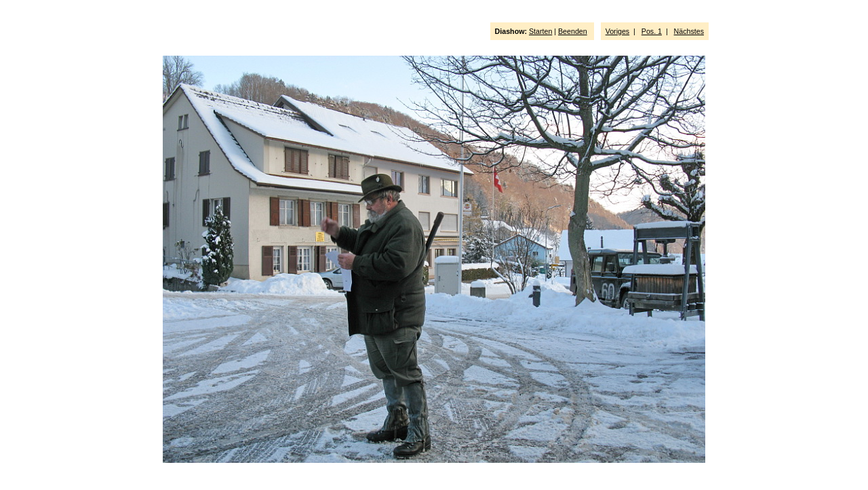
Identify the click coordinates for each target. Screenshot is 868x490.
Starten (540, 31)
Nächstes (689, 31)
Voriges (618, 31)
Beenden (573, 31)
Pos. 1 (652, 31)
